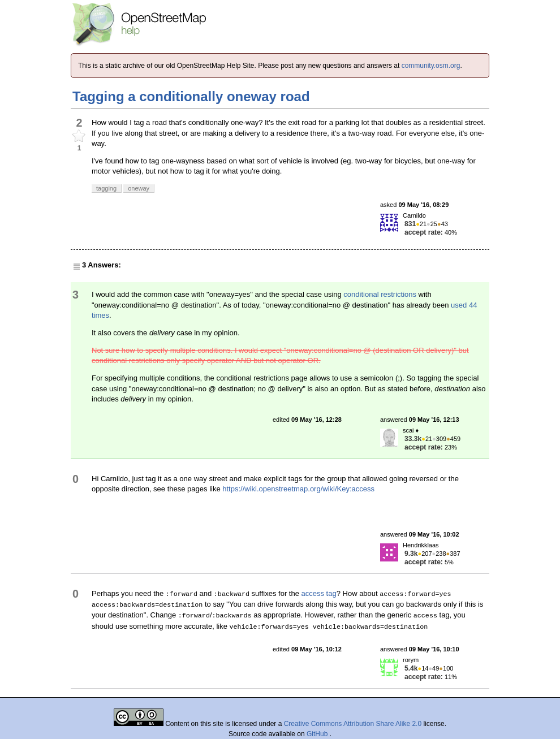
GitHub (318, 734)
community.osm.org (431, 66)
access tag (319, 593)
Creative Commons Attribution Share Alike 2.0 (353, 724)
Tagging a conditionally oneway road (191, 96)
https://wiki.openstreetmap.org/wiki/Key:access (298, 489)
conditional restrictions (380, 294)
